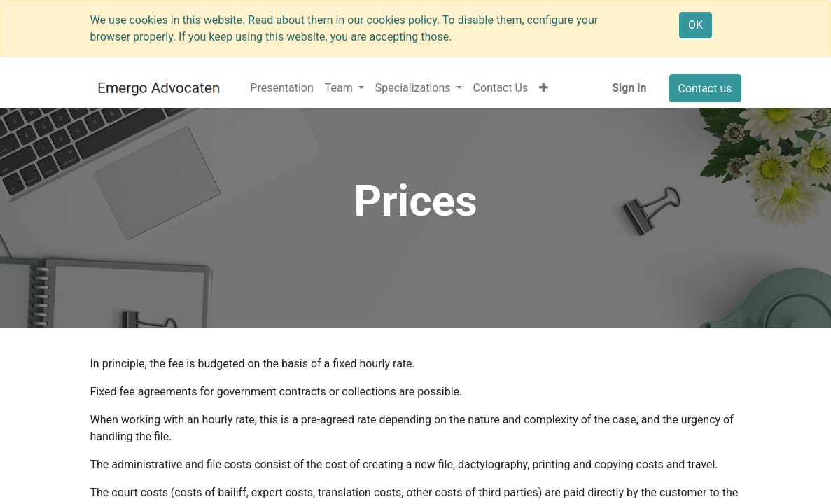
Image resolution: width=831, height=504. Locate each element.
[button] (544, 88)
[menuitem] (281, 88)
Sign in (629, 88)
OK (696, 25)
